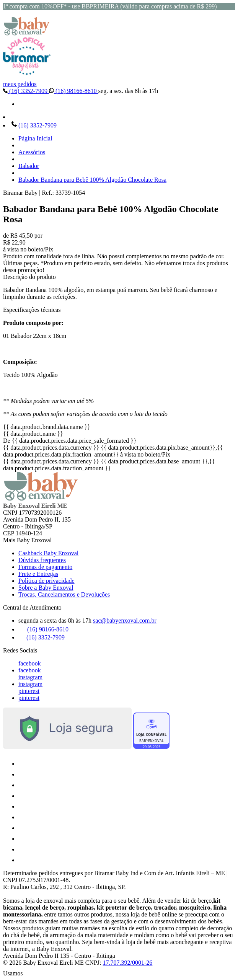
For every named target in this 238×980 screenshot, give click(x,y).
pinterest (29, 691)
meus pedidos (20, 84)
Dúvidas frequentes (42, 560)
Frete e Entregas (38, 574)
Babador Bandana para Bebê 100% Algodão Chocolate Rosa (92, 180)
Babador (29, 166)
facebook (30, 663)
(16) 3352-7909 (26, 91)
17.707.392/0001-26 (128, 963)
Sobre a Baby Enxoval (46, 588)
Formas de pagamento (45, 567)
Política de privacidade (46, 581)
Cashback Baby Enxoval (48, 553)
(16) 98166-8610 (74, 91)
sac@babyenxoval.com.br (125, 620)
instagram (30, 677)
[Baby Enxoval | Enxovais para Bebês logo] (27, 33)
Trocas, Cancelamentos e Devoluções (64, 594)
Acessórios (32, 152)
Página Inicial (35, 138)
